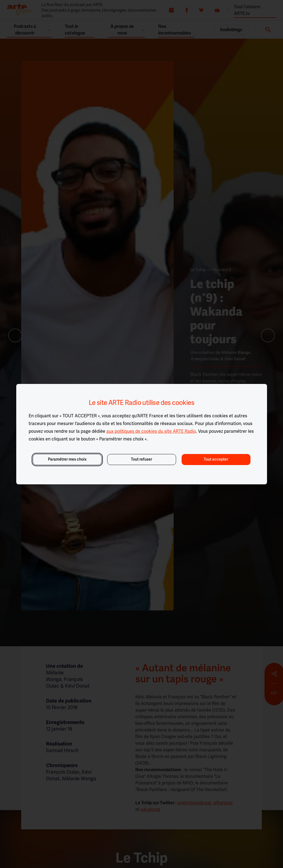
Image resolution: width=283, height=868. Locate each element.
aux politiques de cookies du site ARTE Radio (151, 431)
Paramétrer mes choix (67, 459)
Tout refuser (141, 459)
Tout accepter (216, 459)
